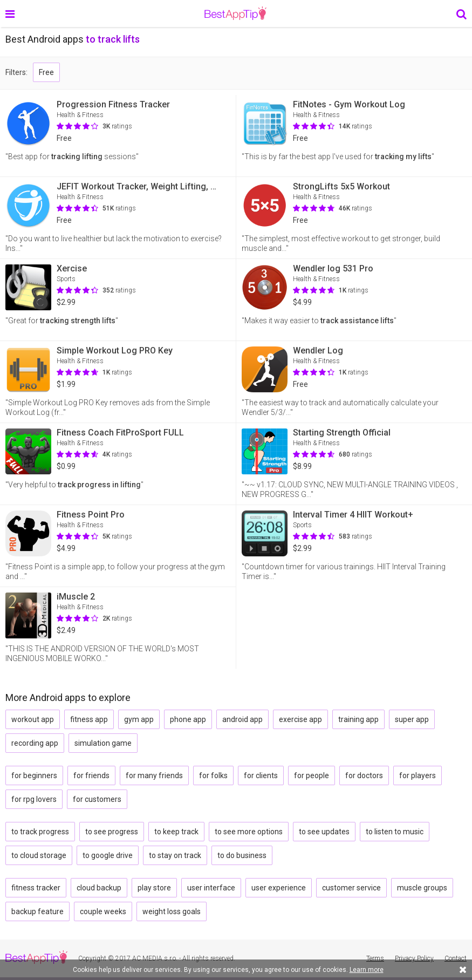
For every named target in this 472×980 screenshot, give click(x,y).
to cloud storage (39, 855)
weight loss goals (172, 911)
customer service (351, 888)
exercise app (300, 719)
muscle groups (422, 888)
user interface (211, 888)
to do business (242, 855)
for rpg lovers (34, 799)
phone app (188, 719)
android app (242, 719)
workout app (33, 719)
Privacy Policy (414, 958)
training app (358, 719)
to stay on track (175, 855)
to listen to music (395, 832)
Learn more (367, 970)
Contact (456, 958)
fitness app (89, 719)
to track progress (40, 832)
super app (412, 719)
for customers (97, 799)
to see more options (249, 832)
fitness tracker (36, 888)
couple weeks (103, 911)
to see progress (112, 832)
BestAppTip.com (235, 13)
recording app (35, 743)
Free (46, 72)
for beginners (34, 775)
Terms (375, 958)
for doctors (364, 775)
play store (154, 888)
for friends (91, 775)
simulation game (103, 743)
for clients (261, 775)
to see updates (324, 832)
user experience (279, 888)
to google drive (108, 855)
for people (312, 775)
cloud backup (99, 888)
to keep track (176, 832)
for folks (213, 775)
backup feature (37, 911)
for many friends (154, 775)
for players (418, 775)
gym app (139, 719)
